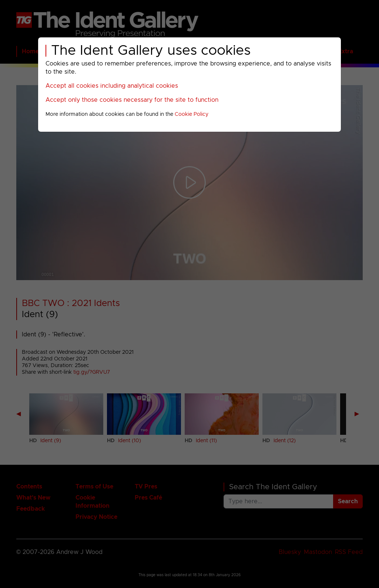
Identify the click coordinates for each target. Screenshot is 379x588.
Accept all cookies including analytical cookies (112, 86)
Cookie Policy (192, 114)
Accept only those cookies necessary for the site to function (132, 100)
